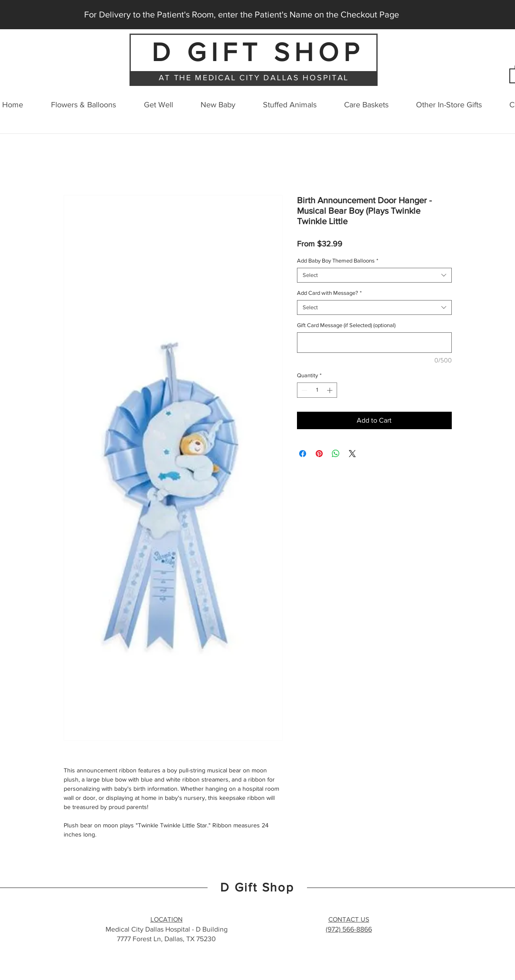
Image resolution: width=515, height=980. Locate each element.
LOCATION (167, 919)
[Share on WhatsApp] (336, 454)
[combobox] (374, 275)
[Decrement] (304, 390)
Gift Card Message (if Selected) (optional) (346, 325)
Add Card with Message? (329, 293)
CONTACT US (349, 919)
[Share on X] (352, 454)
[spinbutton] (317, 390)
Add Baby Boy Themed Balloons (338, 261)
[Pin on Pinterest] (319, 454)
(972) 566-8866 (349, 929)
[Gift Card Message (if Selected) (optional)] (374, 343)
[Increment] (331, 390)
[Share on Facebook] (303, 454)
